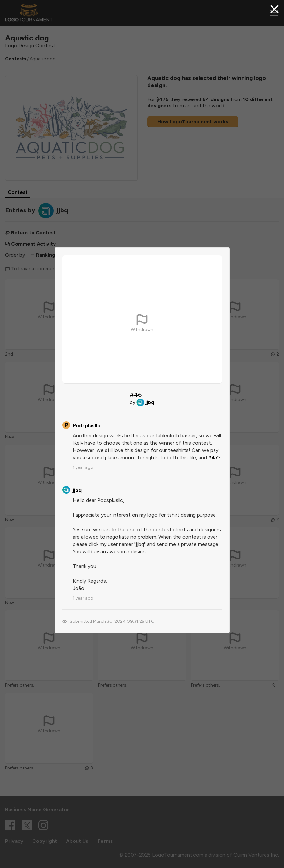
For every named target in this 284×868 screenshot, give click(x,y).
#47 (213, 457)
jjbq (150, 402)
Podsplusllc (86, 426)
